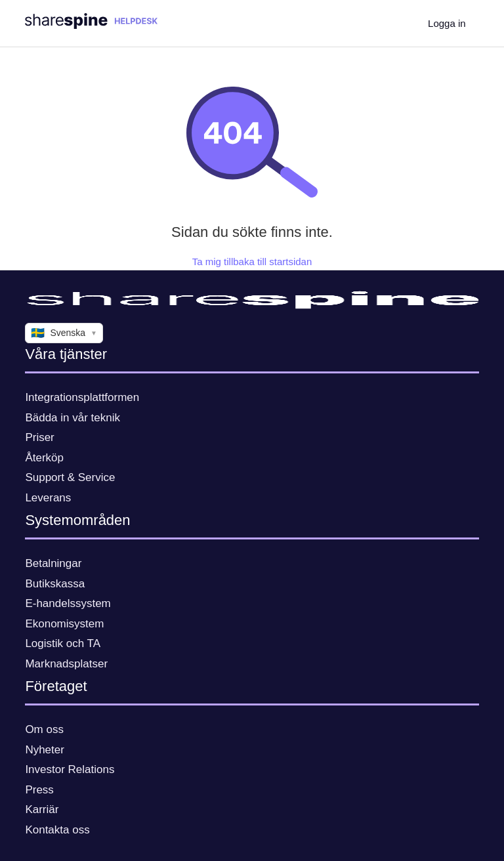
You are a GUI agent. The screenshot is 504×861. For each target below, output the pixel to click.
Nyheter (45, 750)
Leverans (48, 498)
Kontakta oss (57, 830)
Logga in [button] (447, 23)
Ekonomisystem (64, 624)
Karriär (42, 809)
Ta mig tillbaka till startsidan (252, 262)
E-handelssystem (68, 603)
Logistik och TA (63, 643)
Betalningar (53, 563)
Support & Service (70, 477)
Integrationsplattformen (82, 397)
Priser (39, 437)
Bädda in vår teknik (73, 418)
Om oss (44, 729)
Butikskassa (55, 584)
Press (39, 790)
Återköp (44, 458)
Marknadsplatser (66, 664)
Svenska (64, 333)
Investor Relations (70, 769)
